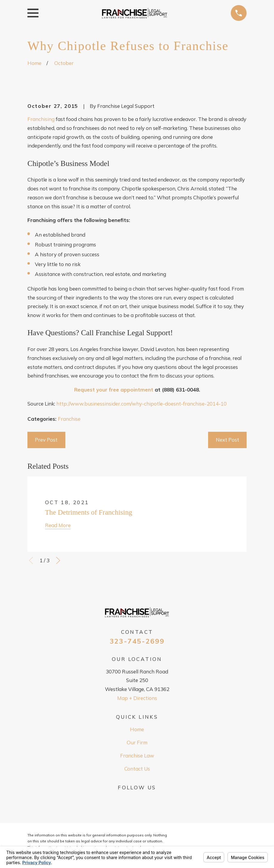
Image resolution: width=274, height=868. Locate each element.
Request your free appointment (114, 390)
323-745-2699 (137, 641)
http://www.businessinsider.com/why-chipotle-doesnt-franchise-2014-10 (141, 404)
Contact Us (137, 769)
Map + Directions (137, 698)
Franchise (69, 419)
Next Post (227, 440)
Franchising (41, 119)
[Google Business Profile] (137, 799)
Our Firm (137, 742)
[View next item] (58, 560)
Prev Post (46, 440)
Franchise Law (137, 756)
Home (137, 729)
